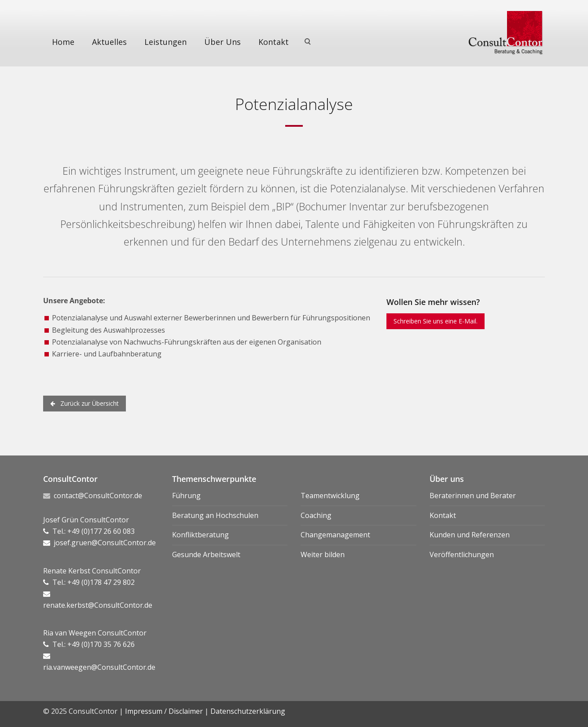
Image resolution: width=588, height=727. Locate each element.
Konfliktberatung (200, 535)
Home (63, 42)
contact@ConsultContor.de (98, 496)
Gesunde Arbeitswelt (206, 554)
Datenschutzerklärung (248, 711)
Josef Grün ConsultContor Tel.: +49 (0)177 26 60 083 (89, 531)
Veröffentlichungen (462, 554)
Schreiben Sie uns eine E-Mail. (435, 321)
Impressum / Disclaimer (164, 711)
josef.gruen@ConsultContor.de (105, 543)
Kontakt (274, 42)
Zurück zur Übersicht (85, 403)
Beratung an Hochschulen (215, 515)
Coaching (316, 515)
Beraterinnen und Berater (473, 496)
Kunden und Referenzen (470, 535)
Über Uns (222, 42)
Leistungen (165, 42)
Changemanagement (335, 535)
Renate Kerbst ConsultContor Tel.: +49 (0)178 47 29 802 (92, 582)
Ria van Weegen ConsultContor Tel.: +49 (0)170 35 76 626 (95, 644)
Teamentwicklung (330, 496)
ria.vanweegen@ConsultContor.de (99, 667)
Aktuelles (109, 42)
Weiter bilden (323, 554)
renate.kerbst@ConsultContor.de (98, 605)
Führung (186, 496)
